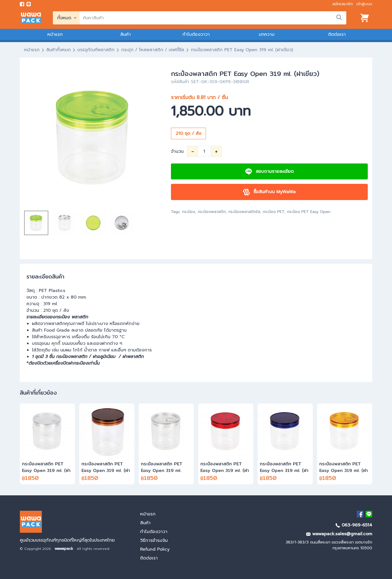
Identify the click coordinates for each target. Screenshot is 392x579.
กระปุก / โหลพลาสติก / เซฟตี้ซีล (153, 50)
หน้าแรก (55, 34)
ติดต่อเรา (337, 34)
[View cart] (365, 18)
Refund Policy (155, 549)
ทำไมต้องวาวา (196, 34)
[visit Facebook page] (22, 4)
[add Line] (369, 514)
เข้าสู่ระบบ (364, 4)
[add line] (29, 4)
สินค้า (126, 34)
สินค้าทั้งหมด (58, 50)
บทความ (267, 34)
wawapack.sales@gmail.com (339, 534)
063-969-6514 (354, 525)
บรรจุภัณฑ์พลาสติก (96, 50)
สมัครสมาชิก (343, 4)
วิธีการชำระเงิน (154, 540)
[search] (213, 18)
